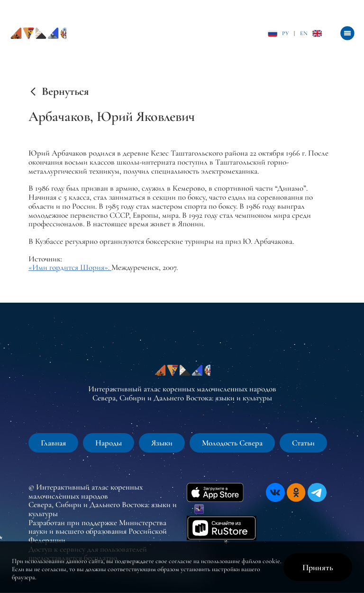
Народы (109, 443)
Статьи (303, 443)
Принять (318, 567)
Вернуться (65, 92)
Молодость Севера (232, 443)
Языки (162, 443)
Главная (53, 443)
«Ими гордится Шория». (70, 267)
